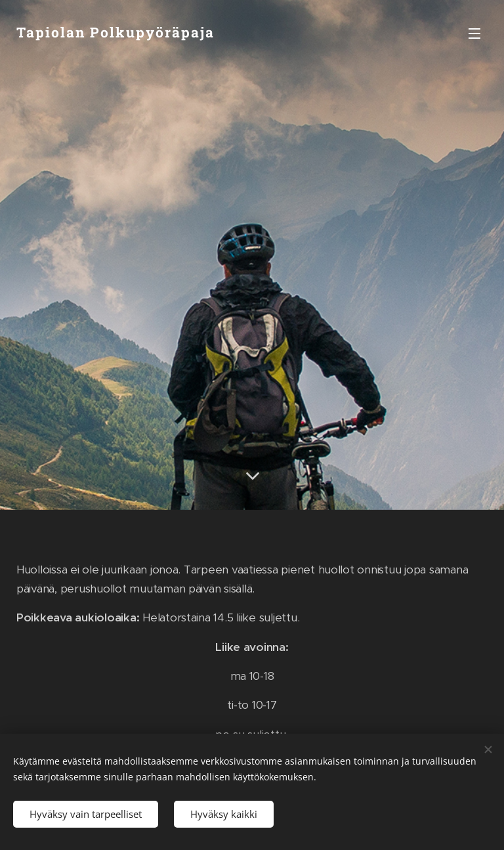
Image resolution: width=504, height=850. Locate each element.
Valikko (474, 34)
